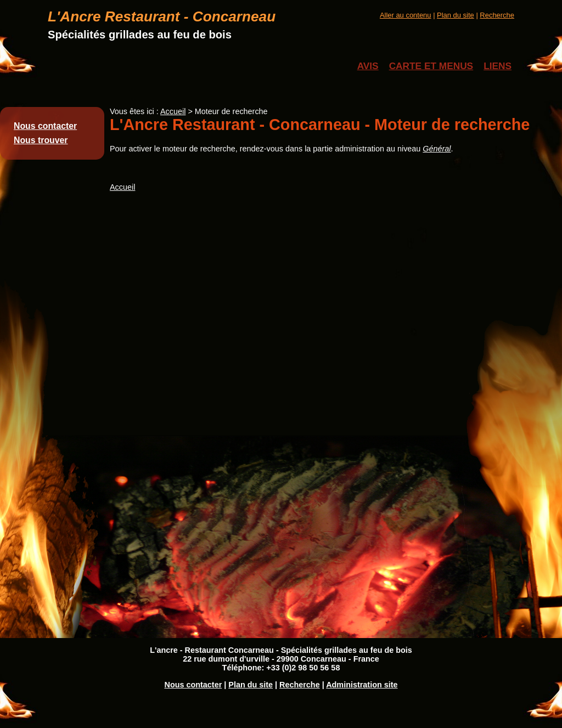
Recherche (497, 15)
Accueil (173, 111)
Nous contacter (45, 126)
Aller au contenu (406, 15)
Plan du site (456, 15)
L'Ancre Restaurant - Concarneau (162, 16)
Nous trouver (41, 140)
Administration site (362, 685)
